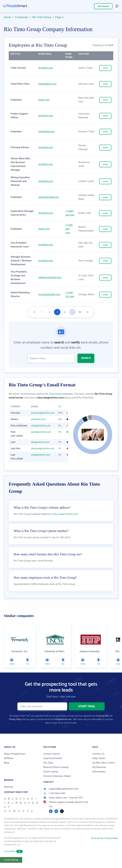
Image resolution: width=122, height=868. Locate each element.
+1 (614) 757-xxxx (70, 294)
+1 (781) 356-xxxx (69, 229)
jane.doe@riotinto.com (43, 413)
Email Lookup (51, 772)
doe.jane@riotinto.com (43, 449)
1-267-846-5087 (54, 793)
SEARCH (86, 358)
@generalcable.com (49, 197)
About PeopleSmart (15, 754)
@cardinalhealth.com (49, 294)
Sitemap (8, 787)
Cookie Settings (11, 860)
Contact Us (98, 754)
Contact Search (52, 754)
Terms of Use (102, 716)
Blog (6, 763)
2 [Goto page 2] (50, 312)
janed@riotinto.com (41, 432)
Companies (22, 17)
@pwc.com (44, 100)
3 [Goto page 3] (57, 312)
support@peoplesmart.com (61, 789)
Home (7, 17)
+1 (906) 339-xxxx (70, 213)
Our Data (48, 763)
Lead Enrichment (53, 758)
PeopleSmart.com (63, 719)
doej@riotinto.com (41, 455)
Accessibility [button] (13, 851)
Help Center (99, 758)
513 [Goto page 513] (80, 312)
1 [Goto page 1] (42, 312)
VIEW (105, 68)
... (72, 312)
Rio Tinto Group (42, 17)
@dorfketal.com (47, 132)
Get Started (103, 6)
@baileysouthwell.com (50, 278)
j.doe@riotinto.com (41, 426)
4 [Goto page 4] (65, 312)
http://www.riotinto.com (66, 514)
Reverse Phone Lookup (56, 767)
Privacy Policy (15, 719)
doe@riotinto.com (40, 442)
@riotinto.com (46, 68)
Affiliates (9, 758)
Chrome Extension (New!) (57, 776)
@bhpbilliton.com (48, 84)
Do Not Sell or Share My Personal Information (103, 767)
